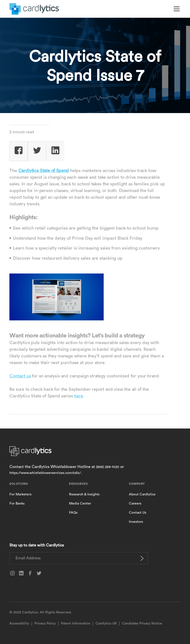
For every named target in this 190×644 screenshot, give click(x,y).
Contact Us (138, 513)
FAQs (73, 513)
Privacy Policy (45, 624)
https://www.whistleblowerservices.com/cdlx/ (45, 473)
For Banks (17, 504)
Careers (135, 504)
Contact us (20, 376)
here (78, 396)
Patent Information (76, 624)
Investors (136, 522)
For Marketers (20, 494)
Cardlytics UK (106, 624)
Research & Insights (84, 494)
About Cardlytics (142, 494)
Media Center (80, 504)
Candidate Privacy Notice (142, 624)
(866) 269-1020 (108, 467)
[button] (176, 9)
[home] (34, 9)
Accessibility (19, 624)
